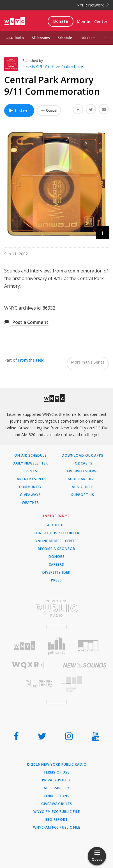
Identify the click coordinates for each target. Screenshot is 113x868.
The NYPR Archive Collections (53, 67)
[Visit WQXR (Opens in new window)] (28, 665)
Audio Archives (83, 479)
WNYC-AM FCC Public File (57, 828)
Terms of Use (56, 772)
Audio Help (83, 487)
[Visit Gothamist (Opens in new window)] (56, 646)
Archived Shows (83, 471)
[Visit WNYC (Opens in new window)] (25, 646)
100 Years (88, 38)
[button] (102, 233)
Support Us (83, 495)
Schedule (65, 38)
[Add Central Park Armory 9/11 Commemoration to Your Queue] (49, 111)
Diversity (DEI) (56, 572)
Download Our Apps (83, 456)
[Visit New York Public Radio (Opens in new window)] (56, 608)
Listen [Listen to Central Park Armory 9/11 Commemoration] (19, 111)
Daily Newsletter (30, 463)
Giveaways (30, 495)
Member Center (92, 22)
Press (56, 580)
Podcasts (83, 463)
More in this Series (88, 362)
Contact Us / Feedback (56, 533)
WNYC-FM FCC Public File (57, 812)
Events (30, 471)
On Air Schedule (30, 456)
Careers (56, 565)
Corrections (57, 796)
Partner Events (30, 479)
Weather (30, 503)
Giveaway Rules (57, 804)
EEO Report (57, 820)
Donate (61, 21)
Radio (19, 38)
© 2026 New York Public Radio (57, 765)
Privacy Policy (56, 780)
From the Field (31, 360)
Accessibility (57, 788)
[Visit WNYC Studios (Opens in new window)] (88, 646)
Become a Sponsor (56, 549)
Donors (57, 557)
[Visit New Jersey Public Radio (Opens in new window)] (28, 684)
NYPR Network (93, 5)
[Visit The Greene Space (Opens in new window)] (85, 684)
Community (30, 487)
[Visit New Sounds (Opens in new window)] (85, 665)
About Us (56, 525)
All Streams (41, 38)
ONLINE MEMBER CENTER (57, 541)
